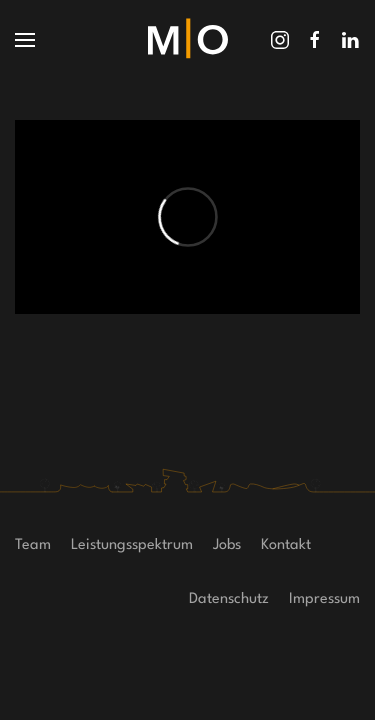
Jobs (227, 545)
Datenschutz (229, 599)
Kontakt (286, 545)
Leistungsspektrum (132, 545)
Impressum (324, 599)
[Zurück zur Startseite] (188, 40)
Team (33, 545)
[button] (25, 40)
